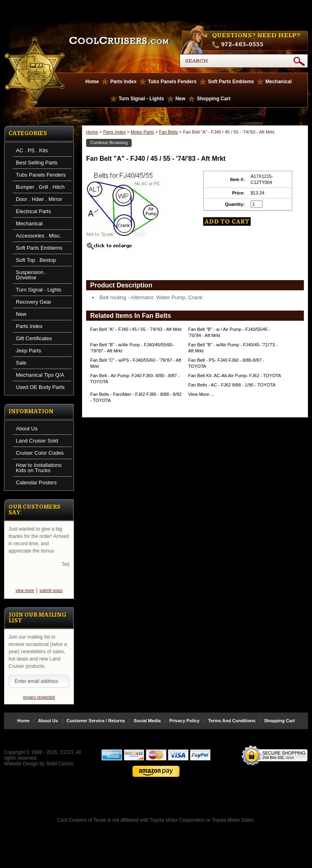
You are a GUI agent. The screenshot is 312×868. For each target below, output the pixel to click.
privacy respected (39, 704)
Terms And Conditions (232, 727)
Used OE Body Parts (40, 387)
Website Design (21, 770)
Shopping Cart (213, 99)
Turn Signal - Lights (141, 99)
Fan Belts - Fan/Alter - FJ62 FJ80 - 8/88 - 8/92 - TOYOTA (136, 397)
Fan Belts (169, 132)
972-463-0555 (242, 45)
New (181, 99)
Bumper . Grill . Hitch (40, 187)
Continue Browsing (109, 143)
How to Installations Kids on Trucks (39, 468)
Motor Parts (142, 132)
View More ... (201, 394)
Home (92, 82)
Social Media (147, 727)
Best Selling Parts (37, 163)
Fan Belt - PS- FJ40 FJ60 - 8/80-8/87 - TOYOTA (226, 363)
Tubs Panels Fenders (172, 82)
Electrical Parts (34, 211)
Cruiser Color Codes (40, 453)
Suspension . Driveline (31, 275)
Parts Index (123, 82)
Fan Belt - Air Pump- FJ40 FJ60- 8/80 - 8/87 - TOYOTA (135, 379)
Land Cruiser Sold (37, 441)
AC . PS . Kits (32, 150)
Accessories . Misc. (38, 236)
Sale (21, 363)
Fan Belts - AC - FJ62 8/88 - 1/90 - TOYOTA (232, 385)
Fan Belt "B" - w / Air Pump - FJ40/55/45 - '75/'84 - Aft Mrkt (229, 332)
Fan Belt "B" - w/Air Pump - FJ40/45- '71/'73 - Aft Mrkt (233, 348)
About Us (27, 429)
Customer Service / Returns (96, 727)
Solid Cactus (60, 770)
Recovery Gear (34, 302)
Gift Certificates (34, 338)
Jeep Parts (28, 351)
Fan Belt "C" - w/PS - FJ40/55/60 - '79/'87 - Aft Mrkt (136, 363)
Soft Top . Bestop (36, 260)
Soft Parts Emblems (231, 82)
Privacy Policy (185, 727)
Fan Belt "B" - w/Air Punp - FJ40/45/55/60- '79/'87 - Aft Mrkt (132, 348)
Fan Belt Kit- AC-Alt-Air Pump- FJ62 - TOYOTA (235, 376)
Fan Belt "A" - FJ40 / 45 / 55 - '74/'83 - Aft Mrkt (136, 329)
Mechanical (278, 82)
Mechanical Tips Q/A (40, 375)
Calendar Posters (36, 483)
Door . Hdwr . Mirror (39, 199)
